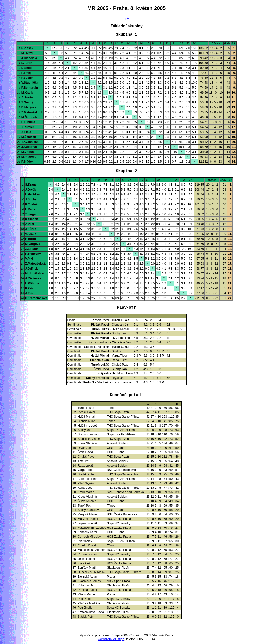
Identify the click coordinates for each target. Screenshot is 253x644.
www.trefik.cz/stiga (111, 639)
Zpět (126, 18)
